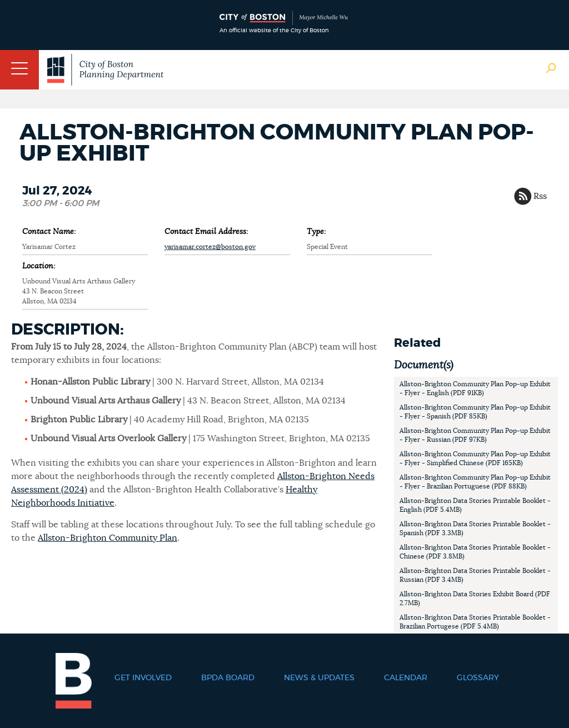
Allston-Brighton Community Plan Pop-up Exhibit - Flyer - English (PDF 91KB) (475, 388)
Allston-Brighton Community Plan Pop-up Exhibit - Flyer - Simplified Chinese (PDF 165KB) (475, 458)
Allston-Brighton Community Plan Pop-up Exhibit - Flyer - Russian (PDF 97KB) (475, 435)
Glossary (478, 678)
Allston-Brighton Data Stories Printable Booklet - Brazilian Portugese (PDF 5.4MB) (475, 622)
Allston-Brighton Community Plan (108, 538)
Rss (540, 196)
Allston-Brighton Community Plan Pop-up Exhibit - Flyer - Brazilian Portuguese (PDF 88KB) (475, 482)
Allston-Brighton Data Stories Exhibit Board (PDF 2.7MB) (475, 599)
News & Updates (319, 678)
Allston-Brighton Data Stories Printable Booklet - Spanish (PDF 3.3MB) (475, 528)
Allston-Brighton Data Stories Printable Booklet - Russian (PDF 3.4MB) (475, 575)
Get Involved (143, 678)
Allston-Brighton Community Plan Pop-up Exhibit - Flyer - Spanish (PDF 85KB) (475, 412)
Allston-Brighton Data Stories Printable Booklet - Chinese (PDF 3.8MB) (475, 552)
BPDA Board (228, 678)
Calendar (406, 678)
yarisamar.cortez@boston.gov (210, 247)
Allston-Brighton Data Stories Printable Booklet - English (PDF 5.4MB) (475, 505)
